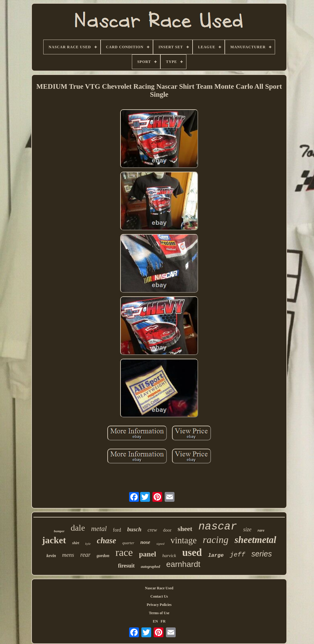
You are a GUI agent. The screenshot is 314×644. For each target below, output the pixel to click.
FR (163, 621)
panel (147, 554)
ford (117, 530)
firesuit (126, 566)
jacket (54, 540)
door (167, 530)
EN (155, 621)
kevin (51, 556)
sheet (185, 529)
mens (68, 555)
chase (107, 541)
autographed (150, 567)
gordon (103, 556)
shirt (76, 543)
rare (261, 530)
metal (99, 529)
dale (78, 528)
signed (160, 544)
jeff (237, 555)
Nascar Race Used (159, 588)
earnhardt (183, 564)
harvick (169, 556)
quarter (128, 543)
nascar (218, 527)
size (247, 529)
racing (216, 540)
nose (145, 542)
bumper (59, 531)
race (124, 552)
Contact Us (159, 596)
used (192, 552)
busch (134, 529)
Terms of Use (159, 613)
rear (86, 555)
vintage (184, 540)
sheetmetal (255, 540)
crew (152, 530)
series (262, 554)
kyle (88, 544)
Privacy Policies (159, 605)
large (216, 555)
